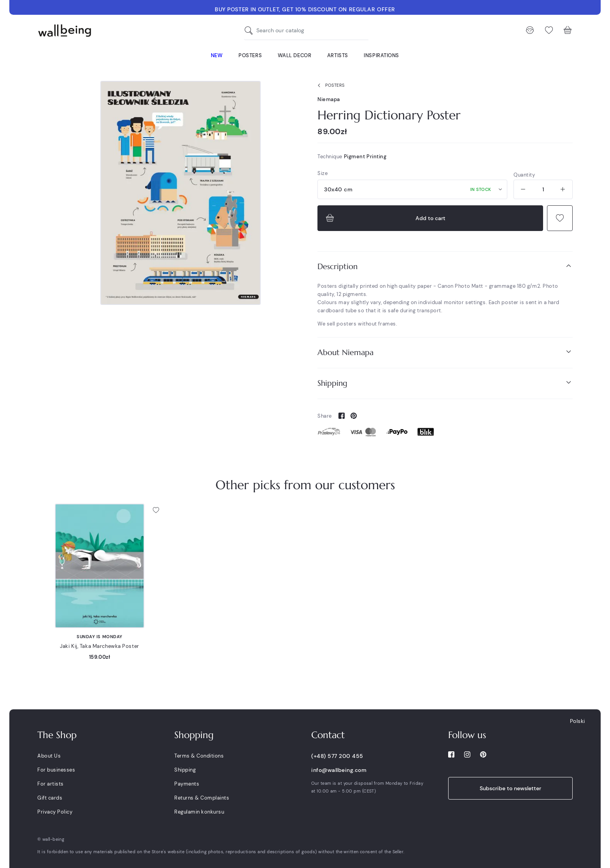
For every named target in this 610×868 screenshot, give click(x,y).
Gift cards (50, 798)
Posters (330, 86)
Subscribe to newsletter (510, 788)
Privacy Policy (55, 812)
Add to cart (385, 218)
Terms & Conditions (199, 756)
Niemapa (329, 99)
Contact (328, 735)
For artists (51, 784)
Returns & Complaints (202, 798)
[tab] (445, 267)
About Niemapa (445, 352)
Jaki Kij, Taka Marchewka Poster (99, 646)
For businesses (56, 770)
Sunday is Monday (100, 637)
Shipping (445, 383)
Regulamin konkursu (199, 812)
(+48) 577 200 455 (337, 756)
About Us (49, 756)
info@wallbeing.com (339, 770)
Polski (578, 721)
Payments (187, 784)
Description (445, 266)
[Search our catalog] (251, 31)
